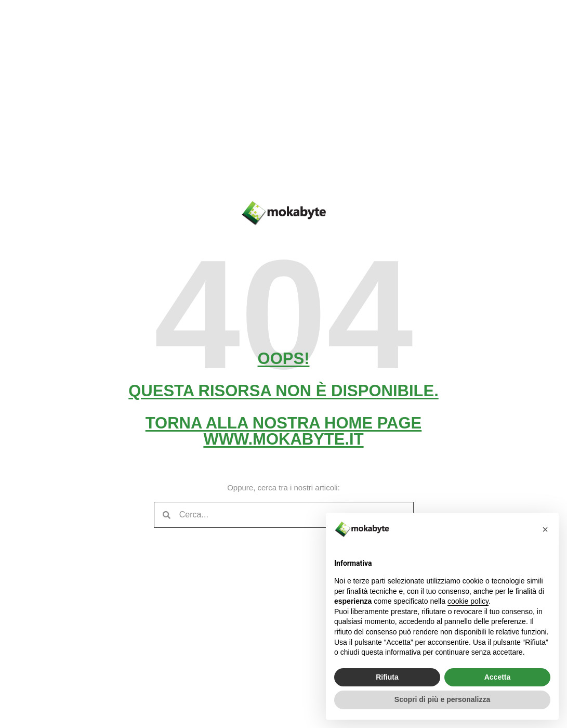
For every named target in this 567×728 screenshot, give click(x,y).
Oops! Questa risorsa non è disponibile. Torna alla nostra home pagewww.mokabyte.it (283, 399)
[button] (545, 529)
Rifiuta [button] (387, 677)
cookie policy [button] (468, 601)
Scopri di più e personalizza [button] (442, 699)
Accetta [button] (498, 677)
